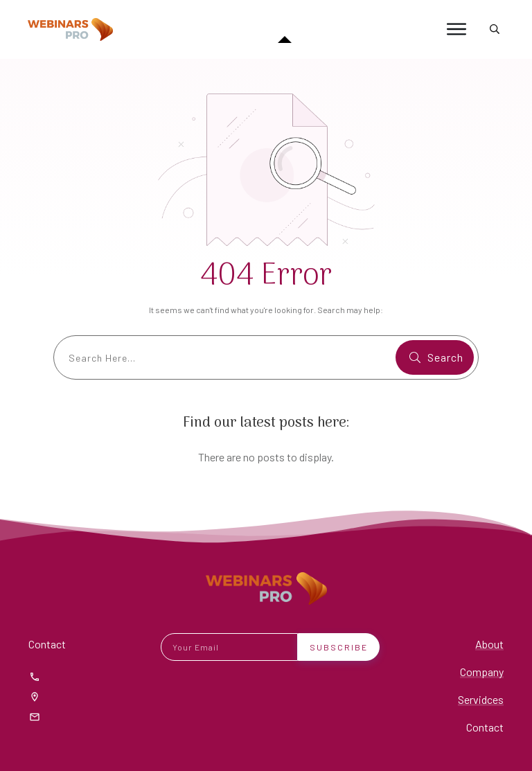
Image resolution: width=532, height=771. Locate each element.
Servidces (481, 699)
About (489, 644)
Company (482, 672)
